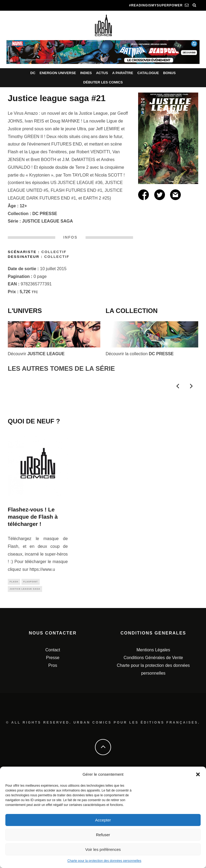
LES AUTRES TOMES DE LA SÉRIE (61, 368)
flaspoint (31, 672)
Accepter (103, 820)
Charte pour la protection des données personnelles (104, 861)
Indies (86, 73)
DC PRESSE (45, 214)
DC (33, 73)
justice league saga (25, 680)
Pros (53, 757)
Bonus (169, 73)
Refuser (103, 835)
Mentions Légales (153, 742)
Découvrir (36, 354)
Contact (53, 742)
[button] (198, 774)
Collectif (54, 252)
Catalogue (148, 73)
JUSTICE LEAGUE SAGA (47, 221)
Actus (102, 73)
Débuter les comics (103, 82)
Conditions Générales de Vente (153, 749)
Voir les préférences (103, 849)
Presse (53, 749)
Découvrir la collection (140, 354)
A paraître (123, 73)
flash (14, 672)
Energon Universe (58, 73)
